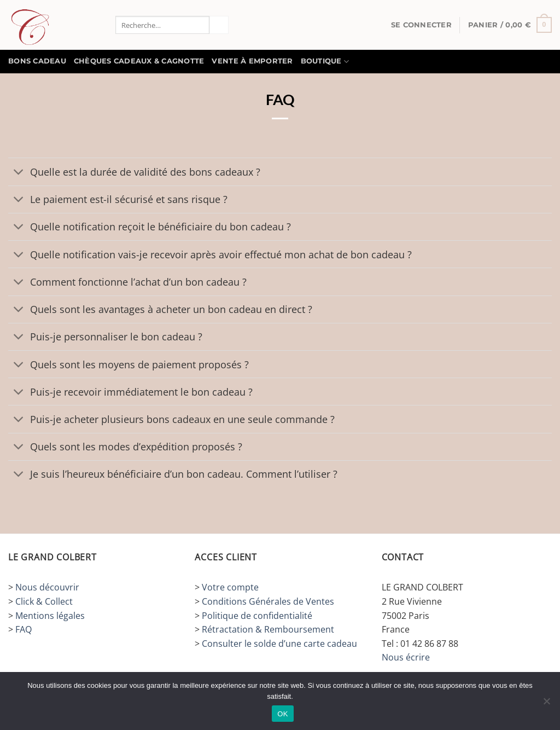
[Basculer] (19, 173)
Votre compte (230, 587)
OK (282, 714)
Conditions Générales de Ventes (268, 601)
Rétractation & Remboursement (268, 629)
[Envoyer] (219, 25)
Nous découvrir (47, 587)
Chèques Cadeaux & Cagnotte (139, 61)
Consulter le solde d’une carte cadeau (279, 644)
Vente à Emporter (252, 61)
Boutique (325, 62)
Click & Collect (44, 601)
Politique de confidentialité (257, 616)
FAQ (24, 629)
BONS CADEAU (37, 61)
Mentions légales (50, 616)
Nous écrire (406, 657)
